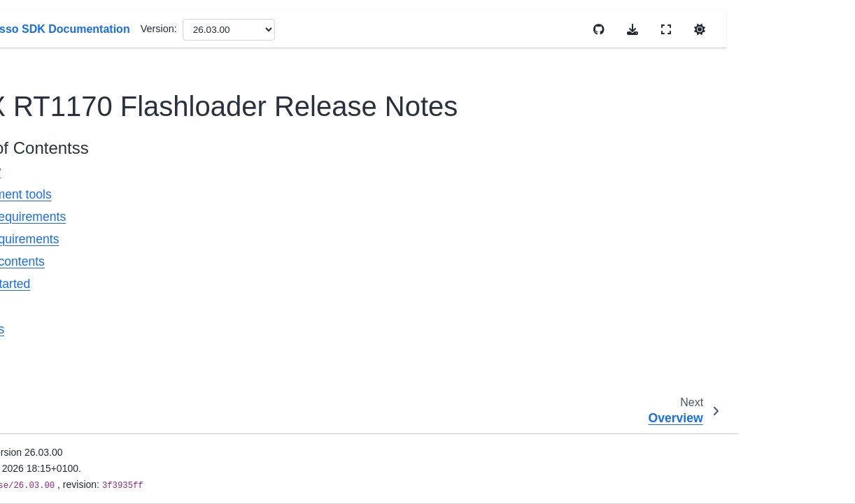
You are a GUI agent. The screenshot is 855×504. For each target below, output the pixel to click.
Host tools (265, 329)
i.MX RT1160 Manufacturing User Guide (96, 99)
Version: (447, 29)
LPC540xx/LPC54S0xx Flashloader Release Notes (103, 320)
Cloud (43, 453)
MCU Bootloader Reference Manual (93, 422)
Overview (263, 171)
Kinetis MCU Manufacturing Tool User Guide (94, 264)
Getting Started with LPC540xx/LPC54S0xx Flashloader (103, 375)
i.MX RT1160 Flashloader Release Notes (98, 43)
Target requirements (292, 239)
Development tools (289, 194)
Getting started (278, 284)
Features (262, 307)
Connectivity (57, 475)
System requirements (296, 217)
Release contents (285, 261)
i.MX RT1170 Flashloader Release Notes (100, 154)
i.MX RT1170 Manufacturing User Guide (96, 209)
